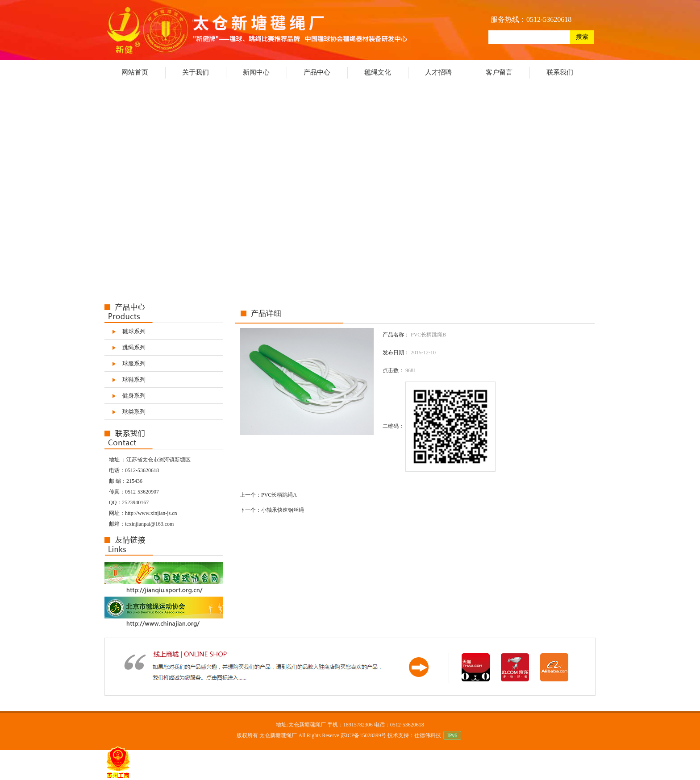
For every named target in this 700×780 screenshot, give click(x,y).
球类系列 (134, 412)
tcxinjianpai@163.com (149, 524)
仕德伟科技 (428, 735)
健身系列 (134, 396)
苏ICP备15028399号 (364, 735)
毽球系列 (134, 331)
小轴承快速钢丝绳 (283, 510)
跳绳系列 (134, 347)
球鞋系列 (134, 380)
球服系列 (134, 363)
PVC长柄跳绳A (279, 495)
